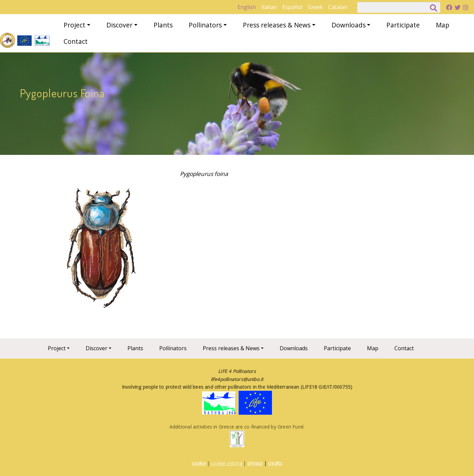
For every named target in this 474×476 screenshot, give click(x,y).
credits (275, 463)
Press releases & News (277, 25)
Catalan (338, 7)
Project (74, 25)
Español (292, 7)
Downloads (349, 25)
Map (443, 25)
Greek (315, 7)
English (247, 7)
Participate (403, 25)
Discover (119, 25)
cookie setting (227, 463)
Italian (269, 7)
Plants (163, 25)
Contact (76, 41)
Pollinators (205, 25)
